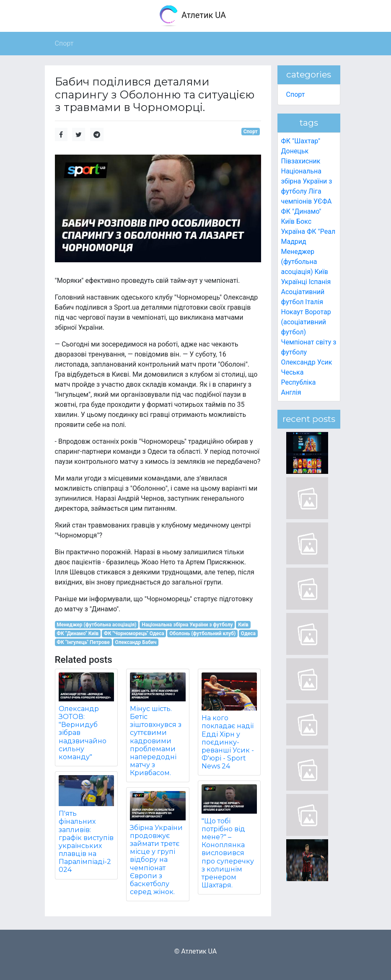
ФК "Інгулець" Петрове (83, 642)
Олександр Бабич (136, 642)
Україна (293, 231)
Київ (243, 625)
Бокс (304, 221)
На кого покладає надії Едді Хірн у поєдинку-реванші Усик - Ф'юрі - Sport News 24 (228, 742)
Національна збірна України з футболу (187, 625)
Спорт (251, 132)
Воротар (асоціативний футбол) (306, 322)
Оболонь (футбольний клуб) (202, 634)
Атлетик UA (192, 16)
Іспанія (320, 282)
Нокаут (292, 312)
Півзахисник (301, 161)
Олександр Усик (307, 362)
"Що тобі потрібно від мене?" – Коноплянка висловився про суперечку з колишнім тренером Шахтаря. (228, 853)
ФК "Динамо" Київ (78, 634)
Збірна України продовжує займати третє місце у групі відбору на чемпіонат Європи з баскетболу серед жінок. (156, 860)
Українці (294, 282)
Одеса (248, 634)
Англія (291, 392)
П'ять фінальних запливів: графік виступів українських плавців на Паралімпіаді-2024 (86, 842)
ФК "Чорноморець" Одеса (134, 634)
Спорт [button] (64, 43)
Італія (314, 302)
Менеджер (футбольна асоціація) (96, 625)
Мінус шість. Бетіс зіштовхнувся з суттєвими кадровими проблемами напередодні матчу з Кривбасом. (156, 741)
